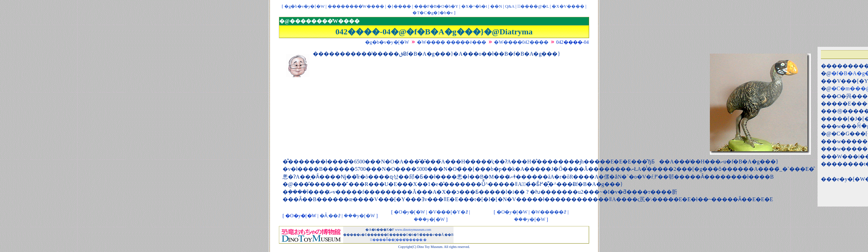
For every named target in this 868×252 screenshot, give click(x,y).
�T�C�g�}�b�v (433, 13)
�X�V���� (568, 6)
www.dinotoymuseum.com (413, 230)
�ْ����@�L (533, 6)
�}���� (399, 6)
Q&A (510, 6)
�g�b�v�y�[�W (304, 6)
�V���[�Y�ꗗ (448, 212)
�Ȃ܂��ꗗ (330, 216)
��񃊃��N (496, 6)
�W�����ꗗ (549, 212)
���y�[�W (359, 216)
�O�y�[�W (409, 212)
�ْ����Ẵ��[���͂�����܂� (399, 240)
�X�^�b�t (474, 6)
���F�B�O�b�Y (436, 6)
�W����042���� (521, 42)
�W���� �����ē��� (451, 42)
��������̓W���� (356, 6)
